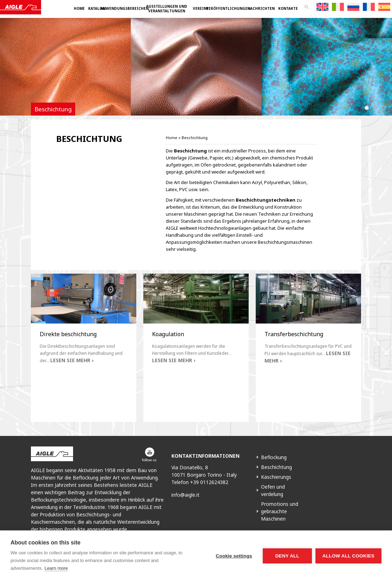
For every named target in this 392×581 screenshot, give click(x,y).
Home (79, 8)
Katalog (97, 8)
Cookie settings (234, 556)
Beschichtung (276, 467)
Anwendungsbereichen (124, 8)
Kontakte (288, 8)
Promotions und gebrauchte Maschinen (280, 511)
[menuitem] (322, 7)
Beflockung (274, 457)
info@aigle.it (185, 495)
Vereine (201, 8)
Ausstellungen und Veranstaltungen (167, 9)
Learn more (56, 568)
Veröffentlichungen (228, 8)
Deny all (287, 556)
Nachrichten (261, 8)
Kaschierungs (276, 477)
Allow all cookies (348, 556)
